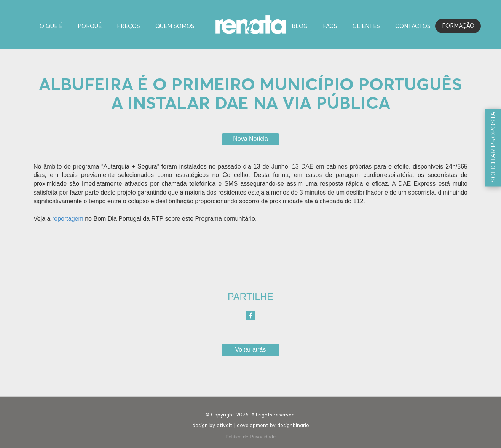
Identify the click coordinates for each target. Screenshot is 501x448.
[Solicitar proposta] (493, 148)
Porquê (90, 26)
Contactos (413, 26)
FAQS (330, 26)
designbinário (293, 426)
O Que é (51, 26)
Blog (300, 26)
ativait (224, 426)
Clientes (366, 26)
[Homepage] (251, 24)
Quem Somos (175, 26)
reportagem (68, 219)
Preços (128, 26)
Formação (458, 26)
